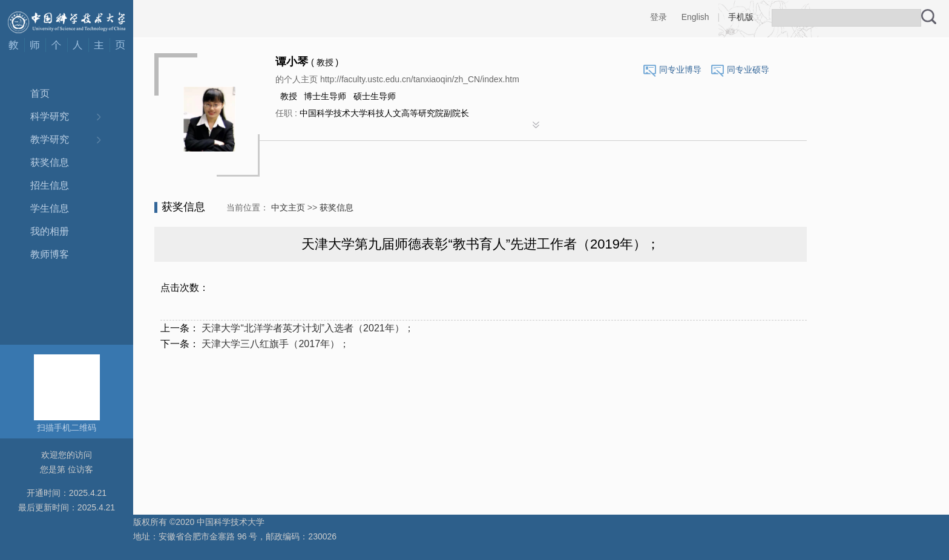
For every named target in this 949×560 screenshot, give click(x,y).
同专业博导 (680, 70)
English (695, 17)
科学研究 (50, 116)
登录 (658, 17)
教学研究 (50, 139)
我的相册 (50, 231)
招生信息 (50, 185)
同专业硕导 (748, 70)
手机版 (741, 17)
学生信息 (50, 208)
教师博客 (50, 254)
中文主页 (288, 207)
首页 (40, 93)
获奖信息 (50, 162)
